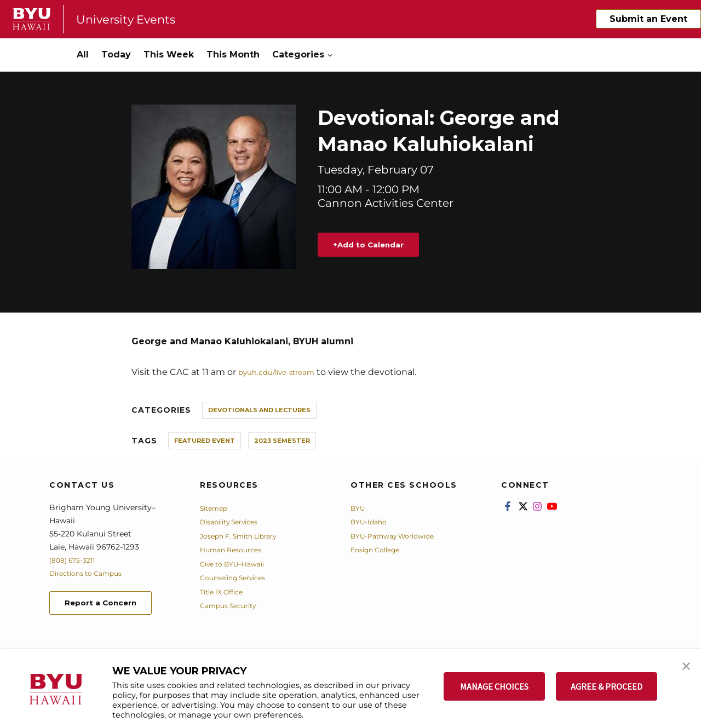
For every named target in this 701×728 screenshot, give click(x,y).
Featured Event (205, 442)
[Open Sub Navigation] (331, 55)
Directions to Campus (91, 574)
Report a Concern (109, 606)
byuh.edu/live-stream (285, 373)
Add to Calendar (380, 245)
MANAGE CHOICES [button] (494, 686)
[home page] (32, 19)
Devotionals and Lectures (259, 411)
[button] (683, 669)
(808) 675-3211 (76, 561)
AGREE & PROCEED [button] (607, 686)
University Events (133, 19)
